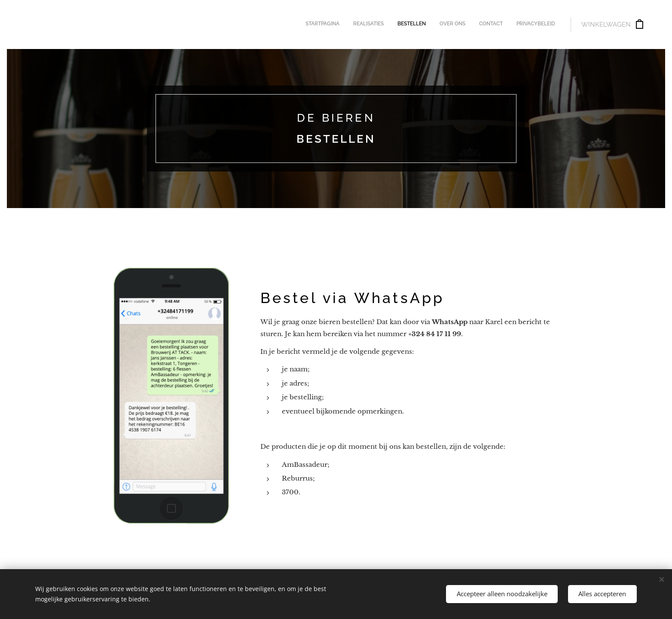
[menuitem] (489, 25)
